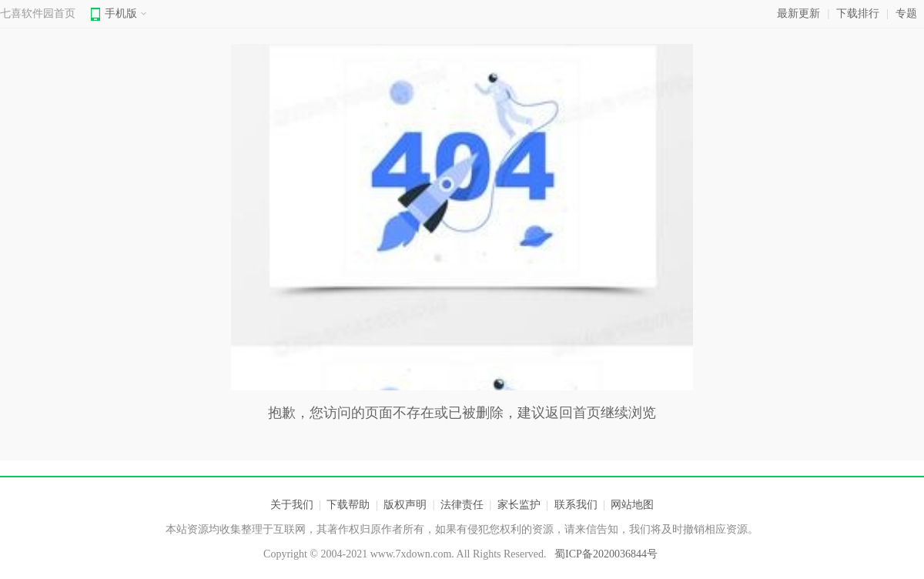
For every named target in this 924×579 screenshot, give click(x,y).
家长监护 (519, 505)
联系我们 (576, 505)
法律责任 (462, 505)
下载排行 (858, 13)
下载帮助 (348, 505)
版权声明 (405, 505)
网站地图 (632, 505)
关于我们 (292, 505)
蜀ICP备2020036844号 (606, 554)
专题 (906, 13)
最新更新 (798, 13)
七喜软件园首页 (38, 13)
